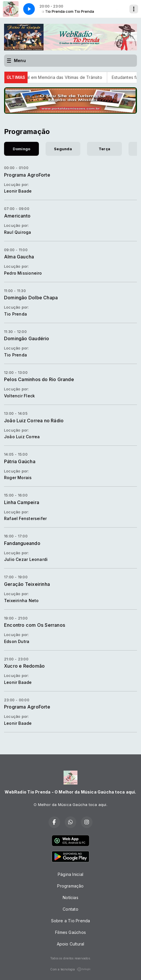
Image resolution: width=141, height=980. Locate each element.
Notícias (70, 897)
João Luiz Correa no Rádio (34, 421)
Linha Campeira (22, 502)
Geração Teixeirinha (27, 584)
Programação (70, 886)
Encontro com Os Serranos (35, 625)
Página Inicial (70, 874)
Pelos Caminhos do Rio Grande (39, 379)
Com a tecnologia (70, 969)
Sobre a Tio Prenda (71, 921)
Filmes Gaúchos (70, 932)
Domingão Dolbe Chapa (31, 298)
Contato (70, 909)
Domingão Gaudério (27, 338)
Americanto (17, 216)
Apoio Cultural (71, 944)
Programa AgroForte (27, 175)
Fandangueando (22, 543)
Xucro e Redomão (24, 666)
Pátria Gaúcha (20, 461)
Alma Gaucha (19, 257)
